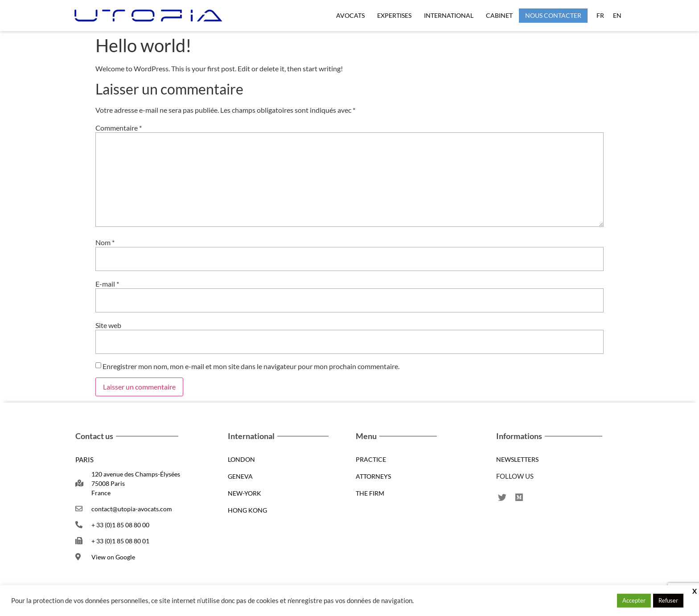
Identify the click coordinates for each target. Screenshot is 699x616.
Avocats (350, 15)
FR (600, 15)
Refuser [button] (668, 600)
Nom (105, 242)
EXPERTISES (394, 15)
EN (617, 15)
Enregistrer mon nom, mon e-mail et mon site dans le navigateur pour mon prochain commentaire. (251, 366)
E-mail (107, 284)
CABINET (499, 15)
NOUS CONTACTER (553, 15)
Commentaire (119, 128)
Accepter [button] (634, 600)
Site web (108, 325)
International (449, 15)
